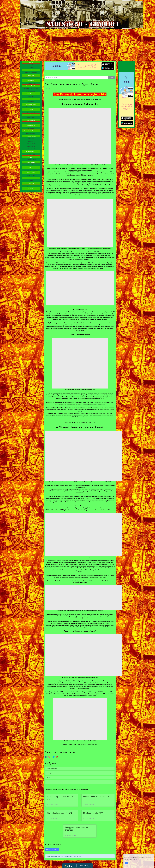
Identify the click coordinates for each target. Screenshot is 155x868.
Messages (31, 189)
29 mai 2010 (31, 96)
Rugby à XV (31, 183)
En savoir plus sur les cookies (135, 863)
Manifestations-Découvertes (31, 170)
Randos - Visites (31, 173)
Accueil (31, 65)
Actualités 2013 (31, 146)
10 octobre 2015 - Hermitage (31, 89)
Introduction (31, 67)
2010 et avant (31, 139)
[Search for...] (77, 77)
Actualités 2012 (31, 144)
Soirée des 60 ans (31, 94)
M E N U (31, 62)
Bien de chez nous (31, 152)
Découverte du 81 (31, 118)
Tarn (31, 115)
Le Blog (31, 70)
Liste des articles (31, 165)
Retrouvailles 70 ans (31, 83)
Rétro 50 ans (31, 99)
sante (48, 782)
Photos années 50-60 (31, 107)
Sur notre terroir (31, 154)
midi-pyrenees (50, 773)
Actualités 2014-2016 (31, 149)
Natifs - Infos (31, 75)
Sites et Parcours (31, 175)
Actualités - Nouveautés (31, 73)
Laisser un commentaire (52, 849)
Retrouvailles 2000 (31, 102)
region (49, 778)
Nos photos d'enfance (31, 104)
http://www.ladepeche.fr (91, 744)
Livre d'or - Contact (31, 191)
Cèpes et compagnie (31, 159)
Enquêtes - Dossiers (31, 178)
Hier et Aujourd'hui (31, 112)
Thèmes (31, 181)
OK (126, 863)
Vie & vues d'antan (31, 133)
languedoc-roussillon (52, 769)
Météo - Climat (31, 162)
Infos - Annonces (31, 78)
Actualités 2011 (31, 141)
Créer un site (83, 866)
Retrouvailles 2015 (31, 86)
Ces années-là (31, 128)
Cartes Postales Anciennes (31, 131)
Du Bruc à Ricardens (31, 136)
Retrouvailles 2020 (31, 81)
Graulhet (31, 110)
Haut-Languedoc (31, 120)
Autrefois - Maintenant (31, 123)
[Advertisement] (77, 44)
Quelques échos (31, 186)
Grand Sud (31, 167)
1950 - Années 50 (31, 125)
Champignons (31, 157)
